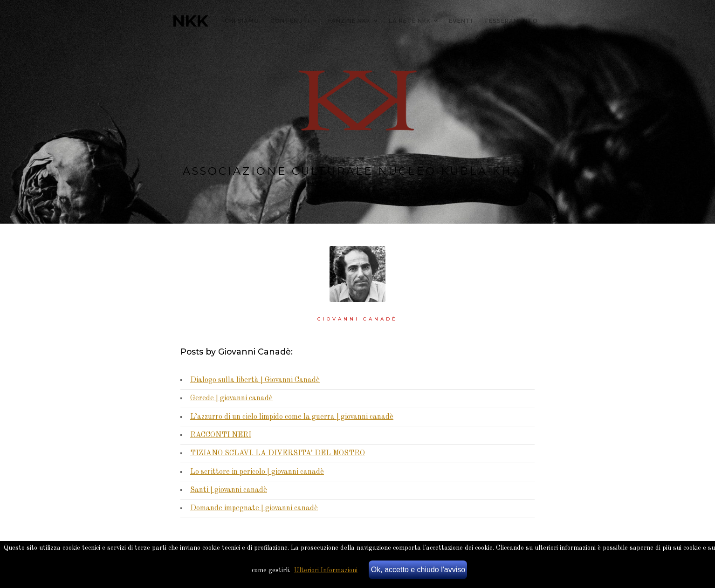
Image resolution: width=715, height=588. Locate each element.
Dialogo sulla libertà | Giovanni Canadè (255, 380)
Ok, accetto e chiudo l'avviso (418, 570)
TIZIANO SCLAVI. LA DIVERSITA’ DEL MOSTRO (278, 453)
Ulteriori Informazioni (326, 570)
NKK (190, 21)
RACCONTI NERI (221, 435)
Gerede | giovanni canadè (231, 398)
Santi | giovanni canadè (229, 490)
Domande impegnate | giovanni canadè (254, 508)
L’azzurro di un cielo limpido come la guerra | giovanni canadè (292, 417)
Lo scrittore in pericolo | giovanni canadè (257, 472)
